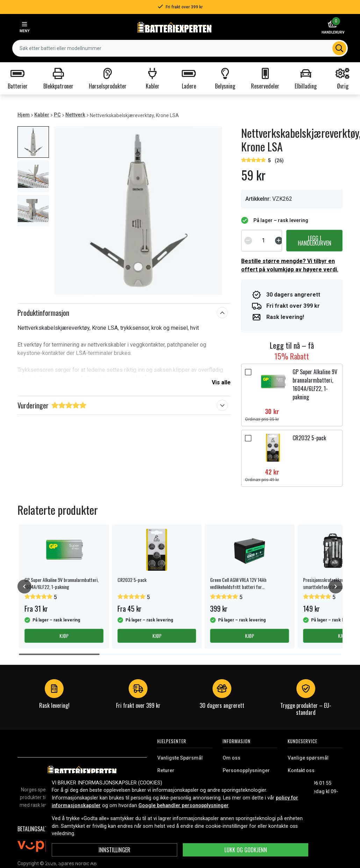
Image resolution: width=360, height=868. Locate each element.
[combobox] (180, 48)
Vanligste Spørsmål (180, 758)
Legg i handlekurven (315, 241)
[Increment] (279, 241)
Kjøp (64, 636)
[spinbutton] (264, 241)
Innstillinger (114, 850)
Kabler (42, 115)
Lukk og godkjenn (246, 850)
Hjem (24, 115)
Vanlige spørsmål (308, 758)
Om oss (232, 758)
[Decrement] (248, 241)
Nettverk (75, 115)
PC (57, 115)
